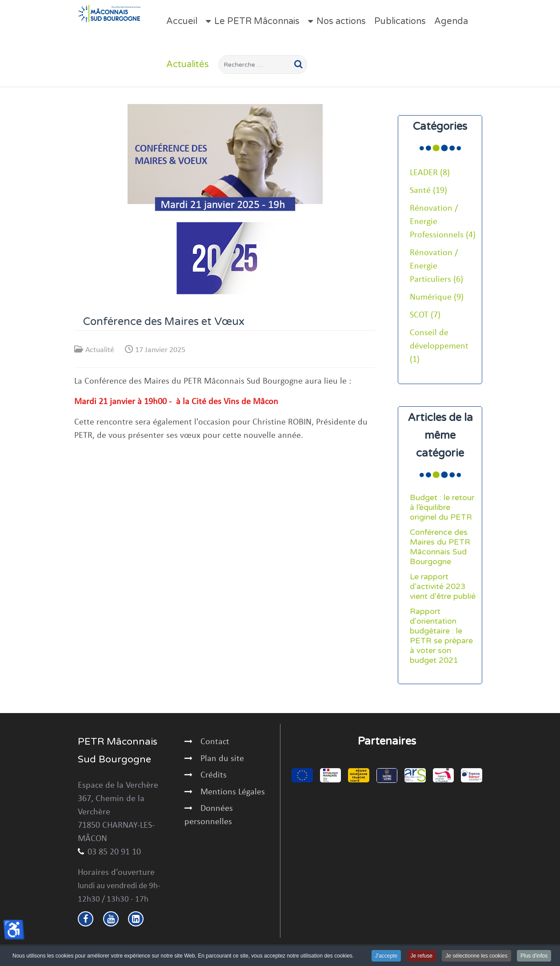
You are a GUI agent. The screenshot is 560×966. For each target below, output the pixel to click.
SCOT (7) (425, 315)
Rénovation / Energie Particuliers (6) (436, 266)
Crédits (214, 775)
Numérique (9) (437, 297)
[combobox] (263, 64)
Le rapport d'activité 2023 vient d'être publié (443, 587)
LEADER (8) (430, 173)
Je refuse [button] (422, 956)
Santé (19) (428, 191)
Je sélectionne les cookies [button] (476, 956)
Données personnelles (209, 815)
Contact (215, 742)
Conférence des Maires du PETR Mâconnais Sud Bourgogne (440, 547)
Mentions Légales (233, 792)
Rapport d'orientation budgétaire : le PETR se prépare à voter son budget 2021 (441, 636)
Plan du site (222, 759)
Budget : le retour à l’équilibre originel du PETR (442, 507)
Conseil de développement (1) (439, 346)
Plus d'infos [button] (534, 956)
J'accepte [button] (386, 956)
